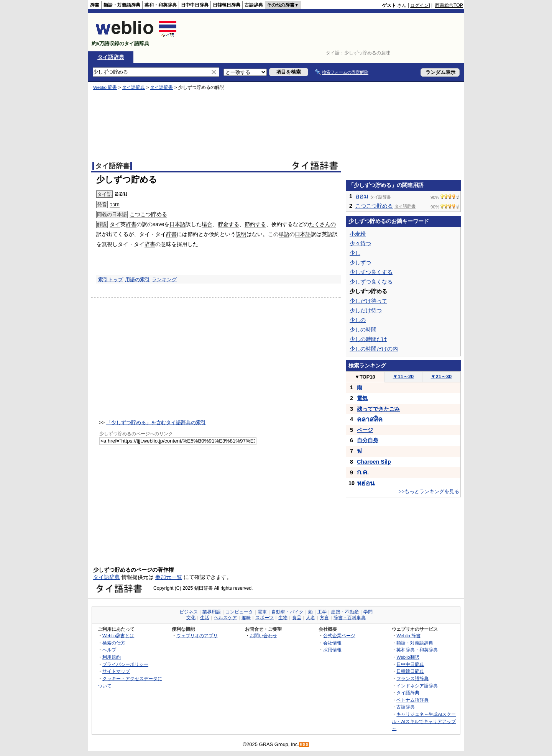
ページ (365, 430)
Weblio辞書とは (118, 635)
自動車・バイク (287, 612)
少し (355, 253)
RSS (304, 745)
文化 (191, 618)
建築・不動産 (345, 612)
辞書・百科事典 (350, 618)
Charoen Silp (374, 462)
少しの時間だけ (368, 339)
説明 (241, 234)
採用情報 (332, 650)
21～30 (441, 376)
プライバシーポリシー (125, 664)
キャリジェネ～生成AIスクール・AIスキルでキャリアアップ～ (424, 721)
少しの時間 (363, 330)
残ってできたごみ (378, 409)
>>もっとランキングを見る (429, 491)
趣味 (246, 618)
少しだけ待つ (366, 310)
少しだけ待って (368, 301)
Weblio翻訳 (408, 657)
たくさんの (322, 224)
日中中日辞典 (195, 5)
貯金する (228, 224)
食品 (297, 618)
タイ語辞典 (111, 57)
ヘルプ (109, 650)
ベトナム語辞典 (412, 700)
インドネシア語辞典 (417, 686)
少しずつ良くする (371, 272)
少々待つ (360, 243)
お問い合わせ (263, 635)
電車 (262, 612)
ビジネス (189, 612)
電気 (362, 398)
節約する (255, 224)
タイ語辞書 (161, 87)
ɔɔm (115, 204)
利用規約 (112, 657)
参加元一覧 (169, 577)
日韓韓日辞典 (227, 5)
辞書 (95, 5)
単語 (284, 234)
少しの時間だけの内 (374, 349)
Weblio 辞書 (105, 87)
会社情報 (332, 643)
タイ (115, 224)
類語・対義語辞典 (122, 5)
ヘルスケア (225, 618)
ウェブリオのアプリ (197, 635)
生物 (283, 618)
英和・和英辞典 (161, 5)
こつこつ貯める (148, 214)
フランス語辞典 (412, 678)
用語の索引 (137, 280)
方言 (324, 618)
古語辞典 (254, 5)
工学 (322, 612)
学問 (368, 612)
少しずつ (360, 262)
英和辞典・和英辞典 (417, 650)
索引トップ (111, 280)
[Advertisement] (324, 32)
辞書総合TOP (449, 5)
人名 (310, 618)
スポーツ (264, 618)
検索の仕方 (114, 643)
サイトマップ (116, 671)
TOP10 (365, 377)
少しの (358, 320)
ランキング (164, 280)
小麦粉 (358, 234)
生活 (205, 618)
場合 (207, 224)
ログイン (419, 5)
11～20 (403, 376)
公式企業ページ (339, 635)
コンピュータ (239, 612)
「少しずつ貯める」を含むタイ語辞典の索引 (156, 422)
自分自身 (368, 440)
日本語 (177, 224)
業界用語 (212, 612)
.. (363, 472)
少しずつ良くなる (371, 282)
